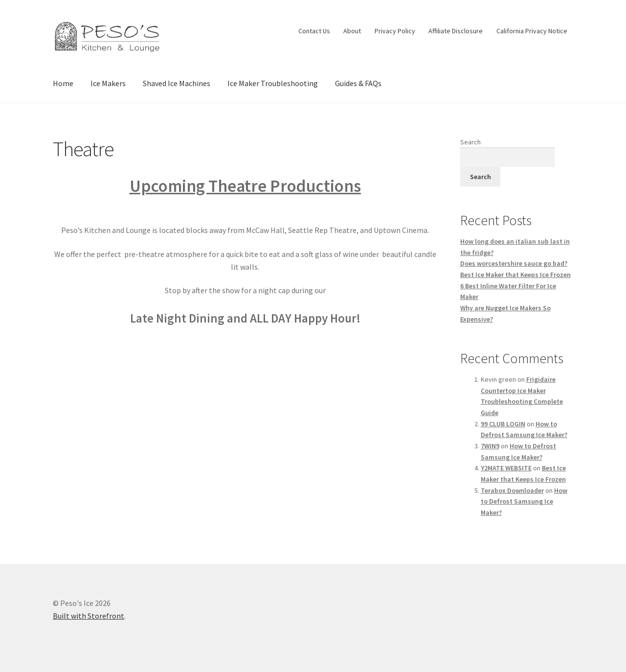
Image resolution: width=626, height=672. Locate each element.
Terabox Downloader (512, 490)
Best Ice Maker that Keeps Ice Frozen (515, 275)
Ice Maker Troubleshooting (273, 83)
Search (470, 142)
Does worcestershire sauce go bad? (514, 263)
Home (63, 83)
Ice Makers (108, 83)
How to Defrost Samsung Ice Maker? (524, 501)
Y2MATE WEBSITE (506, 468)
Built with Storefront (89, 616)
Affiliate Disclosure (456, 31)
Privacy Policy (395, 31)
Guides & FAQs (358, 83)
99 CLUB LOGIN (503, 424)
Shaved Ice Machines (177, 83)
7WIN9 (490, 446)
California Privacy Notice (532, 31)
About (352, 31)
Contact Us (314, 31)
